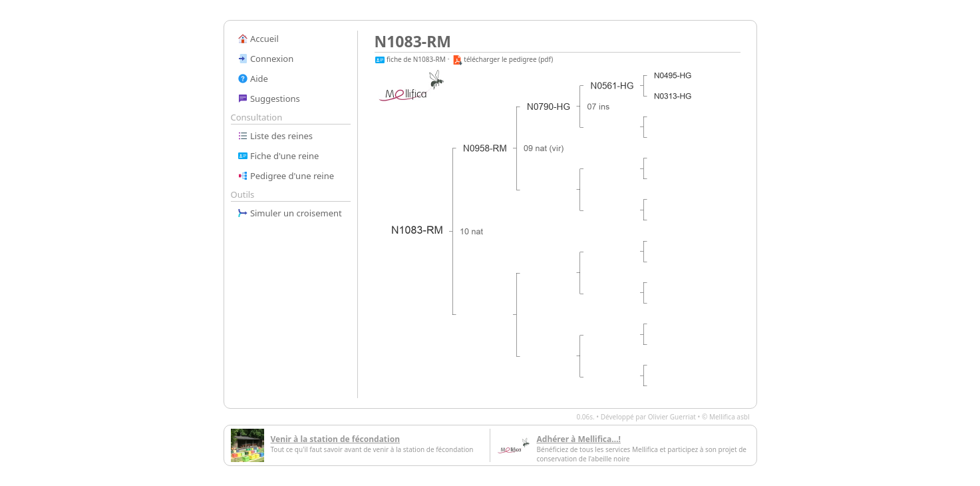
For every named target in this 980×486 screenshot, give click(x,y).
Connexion (266, 59)
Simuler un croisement (290, 213)
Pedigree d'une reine (286, 176)
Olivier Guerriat (672, 417)
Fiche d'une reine (278, 156)
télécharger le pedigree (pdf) (503, 59)
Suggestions (269, 99)
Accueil (258, 39)
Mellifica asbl (730, 417)
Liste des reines (275, 136)
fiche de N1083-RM (410, 59)
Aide (253, 79)
